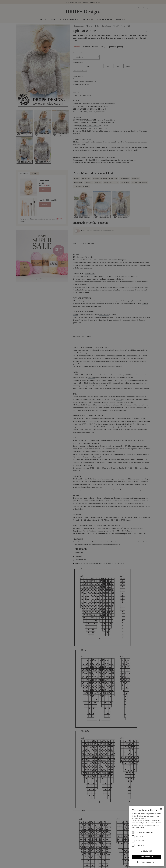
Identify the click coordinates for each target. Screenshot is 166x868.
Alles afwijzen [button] (146, 851)
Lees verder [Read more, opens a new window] (140, 827)
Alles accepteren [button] (147, 857)
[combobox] (161, 809)
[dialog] (146, 836)
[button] (146, 862)
